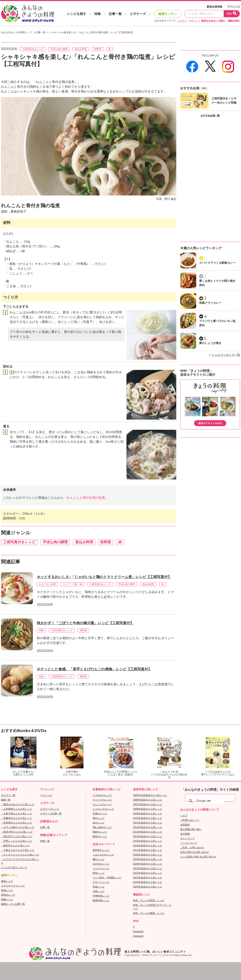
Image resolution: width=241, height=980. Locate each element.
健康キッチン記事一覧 (13, 904)
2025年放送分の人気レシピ (148, 887)
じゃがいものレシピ (103, 809)
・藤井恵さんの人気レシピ (15, 846)
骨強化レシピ (8, 895)
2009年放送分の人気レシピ (148, 814)
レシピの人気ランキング (14, 867)
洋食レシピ (99, 891)
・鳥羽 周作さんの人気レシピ (17, 832)
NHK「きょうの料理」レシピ (149, 900)
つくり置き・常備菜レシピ (107, 878)
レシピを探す (77, 14)
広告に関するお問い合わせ (195, 852)
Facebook (138, 931)
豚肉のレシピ (100, 836)
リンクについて (189, 843)
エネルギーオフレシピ (13, 886)
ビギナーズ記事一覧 (51, 814)
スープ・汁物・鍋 (72, 584)
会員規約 (185, 825)
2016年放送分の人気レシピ (148, 846)
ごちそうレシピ (101, 868)
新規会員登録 (215, 7)
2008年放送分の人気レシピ (148, 809)
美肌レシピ (7, 890)
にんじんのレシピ (102, 804)
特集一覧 (45, 841)
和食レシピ (99, 887)
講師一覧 (6, 800)
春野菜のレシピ (101, 850)
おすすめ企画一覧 (210, 116)
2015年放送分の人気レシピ (148, 841)
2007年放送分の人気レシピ (148, 804)
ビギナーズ (138, 14)
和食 (41, 630)
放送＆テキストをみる (210, 423)
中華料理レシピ (101, 896)
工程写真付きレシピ (33, 49)
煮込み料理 (81, 49)
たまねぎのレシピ (102, 795)
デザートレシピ (101, 882)
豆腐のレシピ (100, 814)
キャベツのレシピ (102, 800)
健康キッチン (168, 14)
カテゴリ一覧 (8, 795)
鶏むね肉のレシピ (102, 827)
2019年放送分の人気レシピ (148, 859)
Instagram (138, 936)
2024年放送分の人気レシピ (148, 882)
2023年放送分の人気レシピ (148, 878)
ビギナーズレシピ (50, 809)
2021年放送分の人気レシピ (148, 868)
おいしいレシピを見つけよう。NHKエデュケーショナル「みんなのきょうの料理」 (28, 14)
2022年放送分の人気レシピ (148, 873)
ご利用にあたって (190, 820)
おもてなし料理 (47, 584)
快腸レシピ (7, 899)
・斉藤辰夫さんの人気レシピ (17, 818)
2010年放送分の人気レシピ (148, 818)
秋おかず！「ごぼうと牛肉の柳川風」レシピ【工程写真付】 (85, 623)
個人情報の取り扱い (191, 829)
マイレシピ (234, 7)
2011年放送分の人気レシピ (148, 823)
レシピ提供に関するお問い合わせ (198, 857)
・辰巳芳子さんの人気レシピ (17, 836)
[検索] (210, 801)
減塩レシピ (7, 881)
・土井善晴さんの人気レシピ (17, 809)
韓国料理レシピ (101, 900)
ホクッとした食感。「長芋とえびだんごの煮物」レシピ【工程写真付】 (94, 669)
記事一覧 (115, 14)
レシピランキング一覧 (226, 355)
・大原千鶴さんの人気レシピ (17, 814)
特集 (98, 14)
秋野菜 (98, 49)
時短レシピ (99, 873)
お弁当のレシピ (101, 864)
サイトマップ (187, 838)
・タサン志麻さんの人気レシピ (18, 827)
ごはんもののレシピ (103, 855)
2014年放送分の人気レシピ (148, 836)
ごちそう (182, 21)
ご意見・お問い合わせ (192, 848)
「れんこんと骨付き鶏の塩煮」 (86, 498)
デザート (193, 21)
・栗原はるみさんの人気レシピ (18, 804)
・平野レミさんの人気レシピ (17, 841)
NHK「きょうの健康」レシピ (149, 913)
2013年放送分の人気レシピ (148, 832)
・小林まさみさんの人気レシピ (18, 850)
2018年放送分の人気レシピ (148, 855)
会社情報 (185, 834)
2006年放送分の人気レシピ (148, 800)
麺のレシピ (99, 859)
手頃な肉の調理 (59, 49)
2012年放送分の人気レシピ (148, 827)
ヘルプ (184, 816)
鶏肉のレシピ (100, 832)
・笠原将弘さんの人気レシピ (17, 823)
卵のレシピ (99, 818)
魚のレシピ (99, 823)
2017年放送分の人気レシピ (148, 850)
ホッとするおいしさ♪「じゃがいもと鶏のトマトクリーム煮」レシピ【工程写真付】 (104, 577)
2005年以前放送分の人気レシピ (150, 795)
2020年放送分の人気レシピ (148, 864)
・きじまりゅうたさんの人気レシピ (20, 855)
